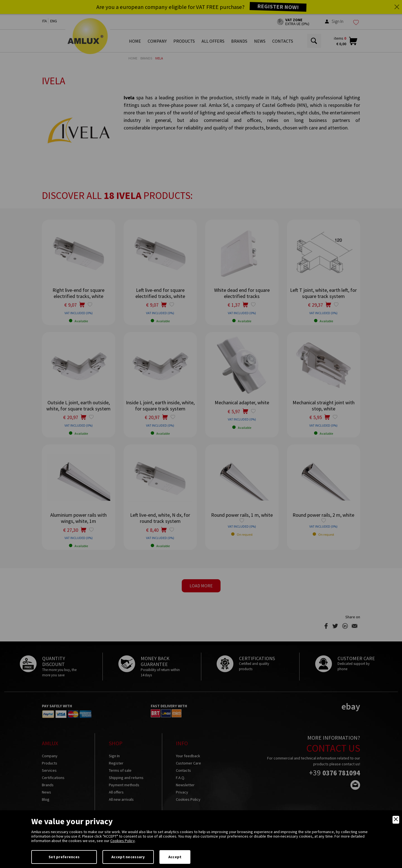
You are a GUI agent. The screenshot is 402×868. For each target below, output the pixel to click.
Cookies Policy (123, 841)
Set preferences (64, 857)
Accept (175, 857)
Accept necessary (128, 857)
